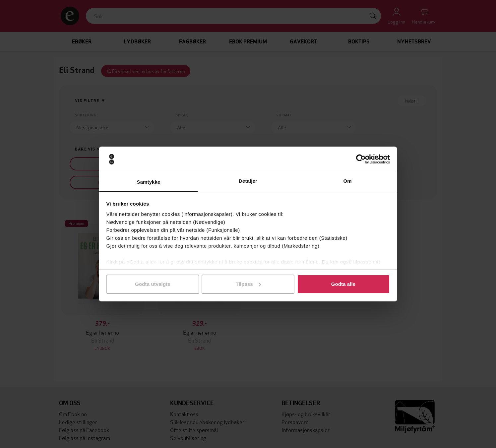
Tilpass (248, 284)
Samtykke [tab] (149, 182)
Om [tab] (347, 181)
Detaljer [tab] (248, 181)
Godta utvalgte (153, 284)
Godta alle (343, 284)
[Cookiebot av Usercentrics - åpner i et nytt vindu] (361, 159)
